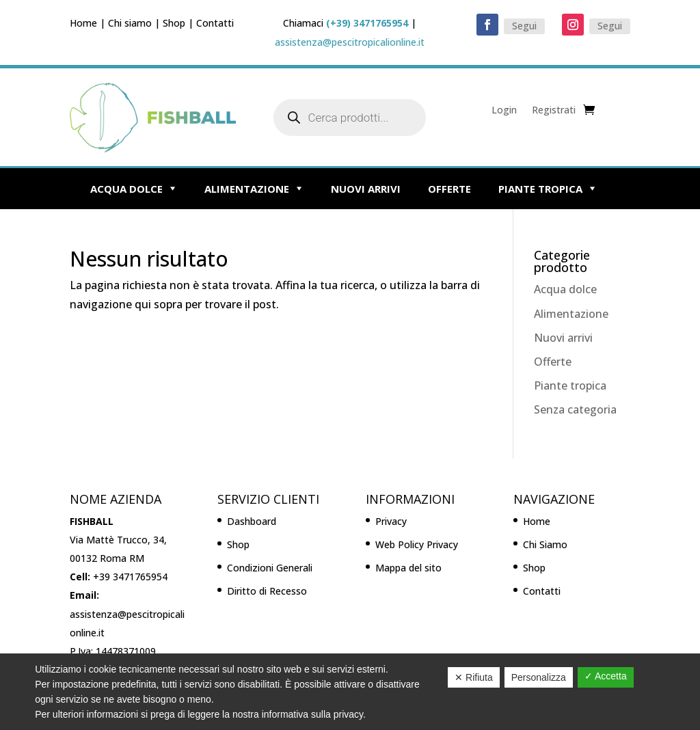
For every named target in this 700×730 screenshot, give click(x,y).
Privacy (391, 521)
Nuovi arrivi (366, 189)
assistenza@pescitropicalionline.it (350, 42)
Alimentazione (247, 189)
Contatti (215, 23)
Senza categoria (575, 409)
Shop (174, 23)
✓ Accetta (606, 676)
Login (504, 111)
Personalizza (539, 677)
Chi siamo (130, 23)
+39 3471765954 (130, 577)
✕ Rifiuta (474, 677)
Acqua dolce (126, 189)
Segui (524, 26)
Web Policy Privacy (417, 544)
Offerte (449, 189)
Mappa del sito (408, 568)
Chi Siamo (545, 544)
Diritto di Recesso (267, 591)
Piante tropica (540, 189)
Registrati (554, 111)
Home (83, 23)
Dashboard (252, 521)
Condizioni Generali (270, 568)
